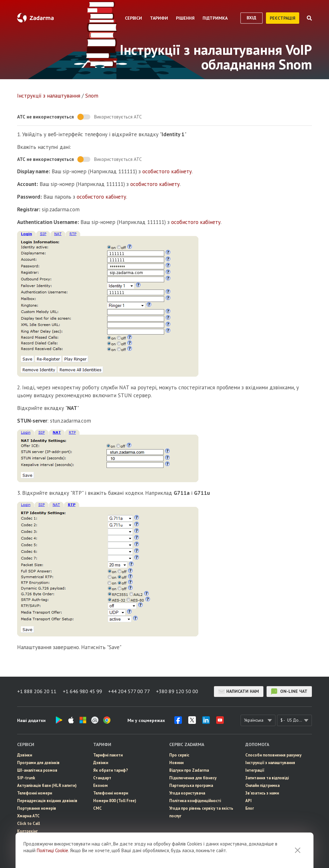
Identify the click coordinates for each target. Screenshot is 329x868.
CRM (21, 854)
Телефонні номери (35, 793)
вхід (252, 18)
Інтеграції (255, 770)
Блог (250, 808)
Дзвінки (25, 755)
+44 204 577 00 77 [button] (129, 692)
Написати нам (239, 692)
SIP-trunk (26, 778)
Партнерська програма (191, 785)
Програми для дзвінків (38, 763)
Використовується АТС (118, 117)
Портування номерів (37, 808)
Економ (100, 785)
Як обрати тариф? (111, 770)
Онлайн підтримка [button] (262, 785)
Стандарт (102, 778)
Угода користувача (187, 793)
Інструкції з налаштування (49, 96)
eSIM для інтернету (35, 839)
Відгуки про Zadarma (189, 770)
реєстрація (283, 18)
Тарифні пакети (108, 755)
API (248, 801)
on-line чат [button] (289, 692)
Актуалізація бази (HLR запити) (47, 785)
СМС (21, 846)
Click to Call (29, 823)
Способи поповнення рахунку (273, 755)
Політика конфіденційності (195, 801)
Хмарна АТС (28, 816)
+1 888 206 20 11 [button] (37, 692)
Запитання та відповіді (267, 778)
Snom (92, 96)
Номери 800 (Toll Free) (115, 801)
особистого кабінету (167, 171)
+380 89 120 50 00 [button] (178, 692)
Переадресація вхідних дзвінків (47, 801)
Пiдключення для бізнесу (193, 778)
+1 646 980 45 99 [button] (82, 692)
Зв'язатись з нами (262, 793)
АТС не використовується (45, 117)
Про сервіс (179, 755)
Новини (176, 763)
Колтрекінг (27, 831)
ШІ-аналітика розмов (37, 770)
